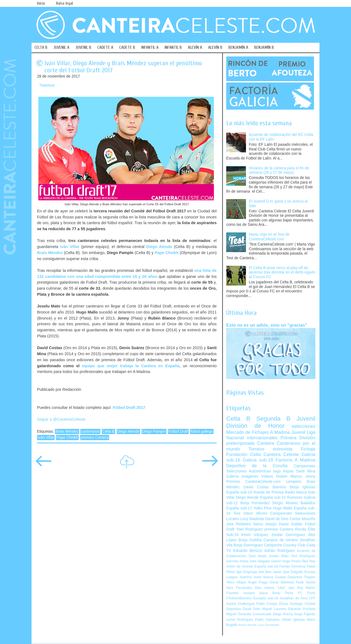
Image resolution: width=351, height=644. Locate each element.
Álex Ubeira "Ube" (270, 588)
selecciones (304, 426)
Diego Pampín (154, 431)
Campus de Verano (281, 540)
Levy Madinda (252, 519)
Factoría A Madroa (295, 460)
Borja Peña (283, 593)
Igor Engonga (247, 572)
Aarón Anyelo (248, 625)
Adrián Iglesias (293, 620)
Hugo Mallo (283, 508)
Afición (261, 513)
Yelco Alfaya (236, 582)
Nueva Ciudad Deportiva (283, 577)
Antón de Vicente (240, 566)
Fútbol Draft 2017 (129, 408)
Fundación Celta (244, 454)
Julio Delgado (260, 561)
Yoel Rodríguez (249, 529)
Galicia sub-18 (258, 460)
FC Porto (307, 593)
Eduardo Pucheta (302, 609)
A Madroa (280, 432)
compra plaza (255, 593)
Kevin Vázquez (255, 535)
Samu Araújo (265, 524)
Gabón (276, 561)
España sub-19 (239, 492)
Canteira (266, 443)
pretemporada (240, 443)
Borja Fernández (255, 503)
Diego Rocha (283, 614)
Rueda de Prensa (268, 492)
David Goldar (291, 524)
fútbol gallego (202, 431)
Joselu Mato (279, 556)
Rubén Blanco (289, 476)
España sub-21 (273, 498)
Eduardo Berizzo (248, 551)
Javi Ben (265, 572)
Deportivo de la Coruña (257, 466)
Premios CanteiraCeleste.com (254, 482)
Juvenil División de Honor (271, 422)
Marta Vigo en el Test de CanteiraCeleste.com (269, 237)
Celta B (108, 431)
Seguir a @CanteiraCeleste (61, 419)
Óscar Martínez (282, 582)
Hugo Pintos (291, 561)
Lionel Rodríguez (240, 620)
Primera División (298, 438)
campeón (294, 482)
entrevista (283, 449)
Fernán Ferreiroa (292, 566)
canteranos (90, 431)
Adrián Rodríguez (280, 551)
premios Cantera (95, 438)
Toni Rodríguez (303, 556)
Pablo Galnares (267, 620)
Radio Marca (296, 492)
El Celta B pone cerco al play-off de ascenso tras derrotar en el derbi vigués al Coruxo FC (282, 272)
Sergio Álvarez (285, 503)
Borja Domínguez (248, 545)
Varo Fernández (239, 588)
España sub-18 (266, 566)
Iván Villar (70, 247)
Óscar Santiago (291, 604)
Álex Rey (308, 561)
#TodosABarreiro (239, 598)
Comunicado (262, 614)
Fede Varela (306, 582)
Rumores (295, 498)
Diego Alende (128, 431)
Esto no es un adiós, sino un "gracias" (267, 325)
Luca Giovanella (268, 625)
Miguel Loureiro (274, 609)
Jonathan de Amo (294, 598)
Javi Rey (296, 588)
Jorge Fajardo (305, 614)
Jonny (310, 476)
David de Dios (277, 519)
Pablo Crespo (267, 604)
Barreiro (279, 487)
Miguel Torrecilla (239, 614)
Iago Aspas (284, 471)
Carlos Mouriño (302, 519)
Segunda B (274, 419)
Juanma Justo (250, 577)
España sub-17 (239, 508)
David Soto (251, 609)
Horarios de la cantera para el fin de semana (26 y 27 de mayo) (279, 170)
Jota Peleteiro (239, 524)
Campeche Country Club (285, 545)
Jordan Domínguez (288, 535)
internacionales (262, 438)
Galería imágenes (242, 476)
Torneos (257, 449)
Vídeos (267, 476)
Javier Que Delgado (288, 572)
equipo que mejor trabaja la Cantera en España (131, 366)
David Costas (256, 487)
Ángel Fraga (258, 582)
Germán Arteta (237, 561)
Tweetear (47, 85)
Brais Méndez (67, 431)
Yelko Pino (262, 508)
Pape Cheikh (67, 438)
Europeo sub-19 (266, 598)
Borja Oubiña (250, 540)
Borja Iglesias (303, 487)
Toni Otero (243, 513)
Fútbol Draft (178, 431)
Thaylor (310, 577)
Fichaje (308, 449)
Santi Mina (306, 471)
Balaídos (308, 503)
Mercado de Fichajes (247, 432)
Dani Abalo (258, 556)
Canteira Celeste (281, 454)
